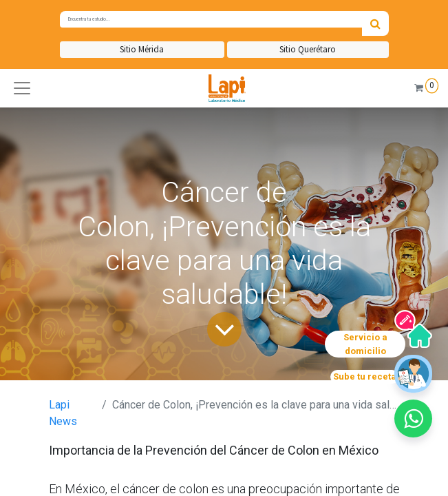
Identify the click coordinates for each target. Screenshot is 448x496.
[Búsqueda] (375, 23)
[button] (22, 88)
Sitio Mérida (142, 49)
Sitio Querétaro (308, 49)
